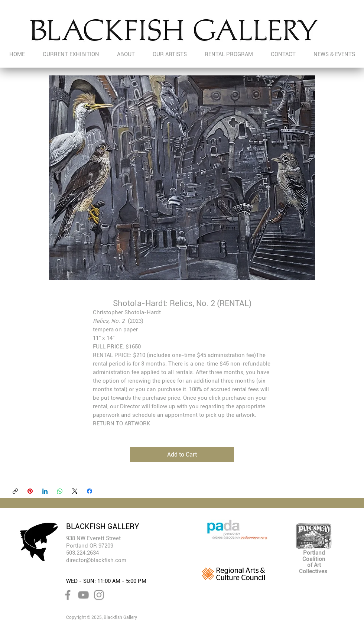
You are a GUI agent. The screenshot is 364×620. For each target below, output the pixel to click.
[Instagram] (99, 595)
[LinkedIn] (45, 491)
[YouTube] (83, 595)
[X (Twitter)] (75, 491)
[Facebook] (90, 491)
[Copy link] (15, 491)
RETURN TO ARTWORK (122, 423)
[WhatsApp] (60, 491)
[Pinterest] (30, 491)
